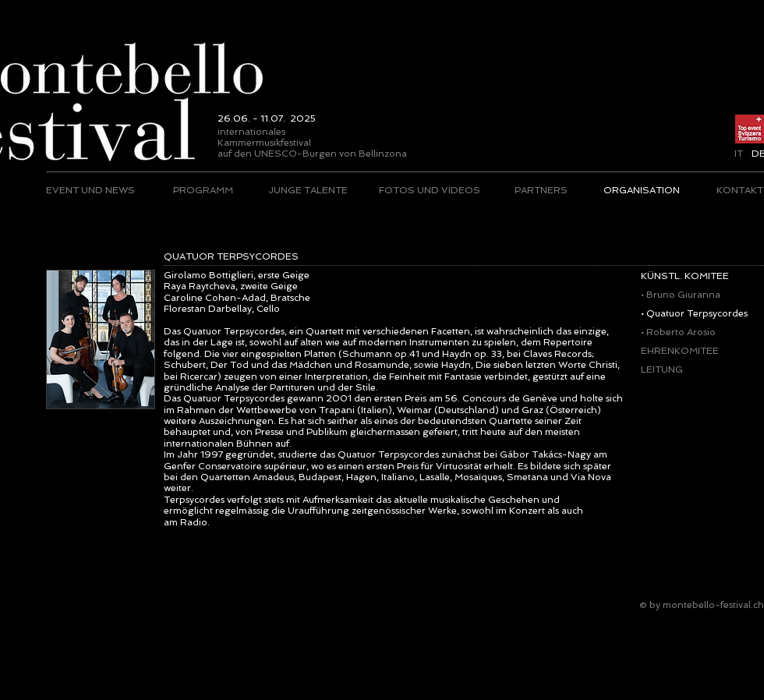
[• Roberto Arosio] (695, 332)
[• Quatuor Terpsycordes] (695, 313)
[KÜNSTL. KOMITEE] (698, 276)
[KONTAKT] (739, 190)
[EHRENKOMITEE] (693, 351)
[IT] (739, 154)
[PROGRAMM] (203, 190)
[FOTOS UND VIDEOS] (430, 190)
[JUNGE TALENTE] (308, 190)
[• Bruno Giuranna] (693, 295)
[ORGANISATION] (641, 190)
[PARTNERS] (541, 190)
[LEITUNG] (695, 369)
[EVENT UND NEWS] (91, 190)
